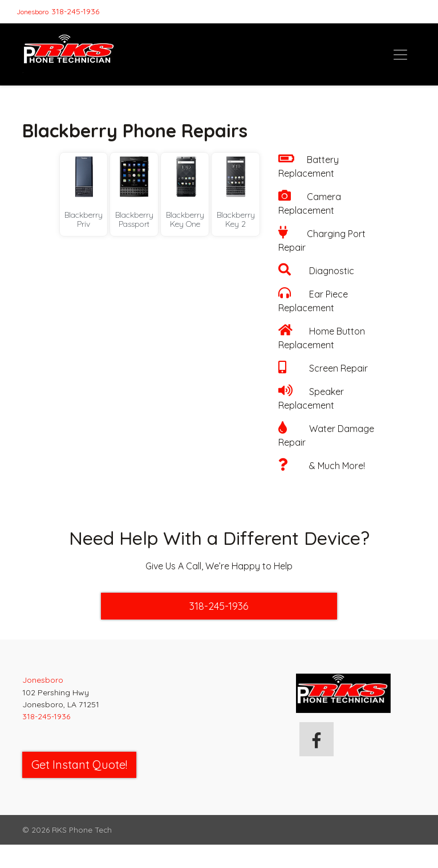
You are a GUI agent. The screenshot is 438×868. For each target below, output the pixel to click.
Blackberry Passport (134, 220)
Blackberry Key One (185, 220)
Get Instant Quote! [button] (79, 765)
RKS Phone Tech (82, 830)
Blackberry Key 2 (236, 220)
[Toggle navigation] (400, 55)
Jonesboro (33, 12)
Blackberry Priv (84, 220)
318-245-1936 (75, 11)
